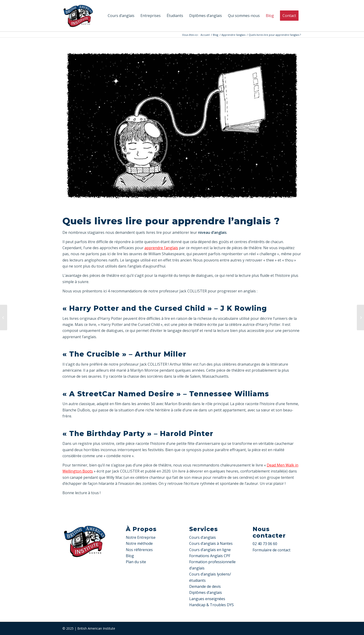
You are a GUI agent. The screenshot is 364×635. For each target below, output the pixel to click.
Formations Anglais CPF (210, 556)
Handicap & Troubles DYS (211, 605)
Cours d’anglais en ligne (210, 550)
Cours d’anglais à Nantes (211, 543)
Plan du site (136, 562)
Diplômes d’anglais (206, 592)
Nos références (139, 550)
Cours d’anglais (203, 537)
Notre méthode (139, 543)
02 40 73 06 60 (265, 544)
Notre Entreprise (141, 537)
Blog (130, 556)
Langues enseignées (207, 599)
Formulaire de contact (271, 550)
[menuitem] (121, 16)
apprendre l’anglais (161, 248)
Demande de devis (205, 586)
